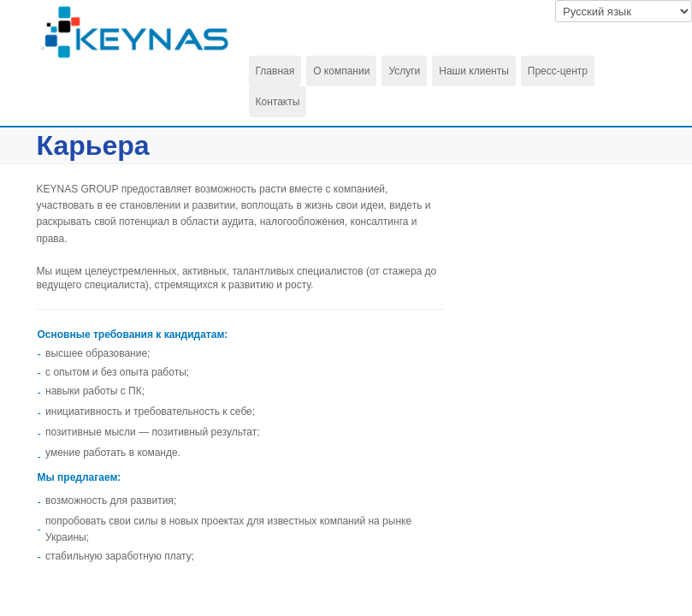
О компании (341, 71)
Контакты (278, 102)
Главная (275, 71)
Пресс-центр (558, 71)
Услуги (404, 71)
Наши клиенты (474, 71)
